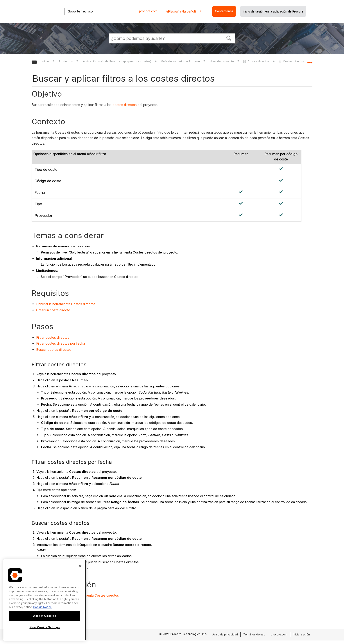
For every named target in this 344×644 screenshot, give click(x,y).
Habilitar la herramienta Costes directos (66, 304)
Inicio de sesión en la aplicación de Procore (273, 11)
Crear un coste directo (53, 310)
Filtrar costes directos (53, 337)
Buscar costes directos (54, 350)
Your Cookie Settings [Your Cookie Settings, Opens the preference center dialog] (45, 627)
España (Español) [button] (183, 11)
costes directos (125, 105)
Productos (66, 61)
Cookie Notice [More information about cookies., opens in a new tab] (42, 607)
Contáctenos (224, 11)
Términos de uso (254, 634)
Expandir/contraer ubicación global (310, 61)
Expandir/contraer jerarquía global (37, 62)
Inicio (46, 61)
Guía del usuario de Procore (181, 61)
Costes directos (257, 61)
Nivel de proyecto (222, 61)
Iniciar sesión (301, 634)
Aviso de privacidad (225, 634)
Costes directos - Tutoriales (300, 61)
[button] (229, 38)
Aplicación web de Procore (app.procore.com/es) (117, 61)
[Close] (80, 566)
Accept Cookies (45, 616)
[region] (45, 600)
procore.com (148, 11)
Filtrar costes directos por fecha (61, 343)
